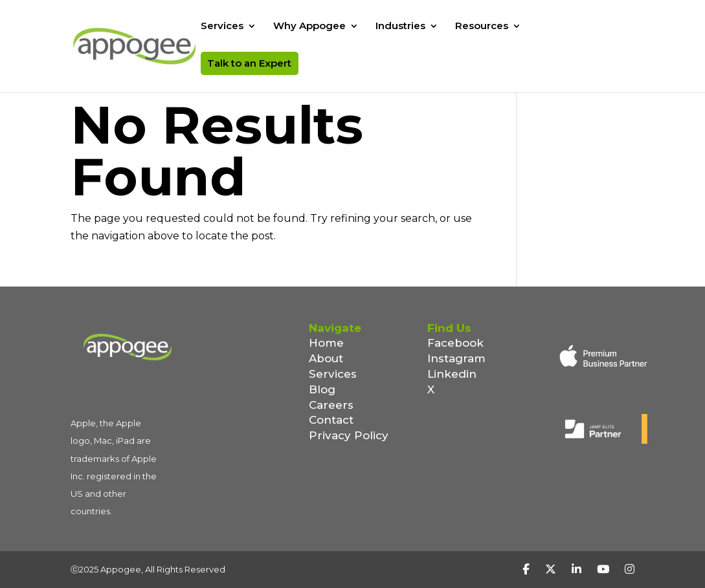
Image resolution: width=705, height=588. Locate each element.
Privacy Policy (349, 435)
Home (326, 343)
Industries (400, 27)
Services (222, 27)
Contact (331, 420)
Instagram (456, 358)
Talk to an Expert (249, 63)
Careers (331, 405)
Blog (322, 389)
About (326, 358)
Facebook (455, 343)
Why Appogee (309, 27)
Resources (482, 27)
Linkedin (452, 374)
